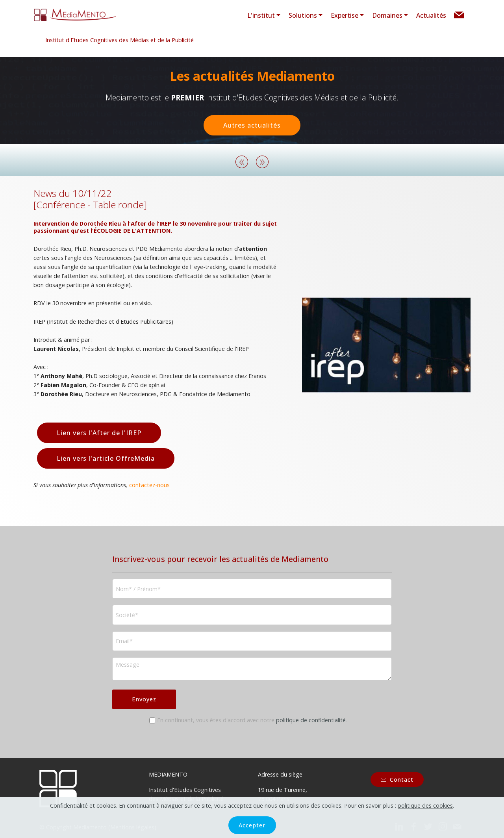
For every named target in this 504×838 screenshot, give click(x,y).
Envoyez (144, 699)
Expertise (345, 15)
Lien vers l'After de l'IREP (99, 433)
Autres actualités (252, 125)
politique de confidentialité (311, 720)
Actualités (431, 15)
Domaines (387, 15)
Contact (397, 780)
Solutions (303, 15)
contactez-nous (149, 485)
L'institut (261, 15)
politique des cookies (425, 815)
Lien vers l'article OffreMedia (106, 458)
